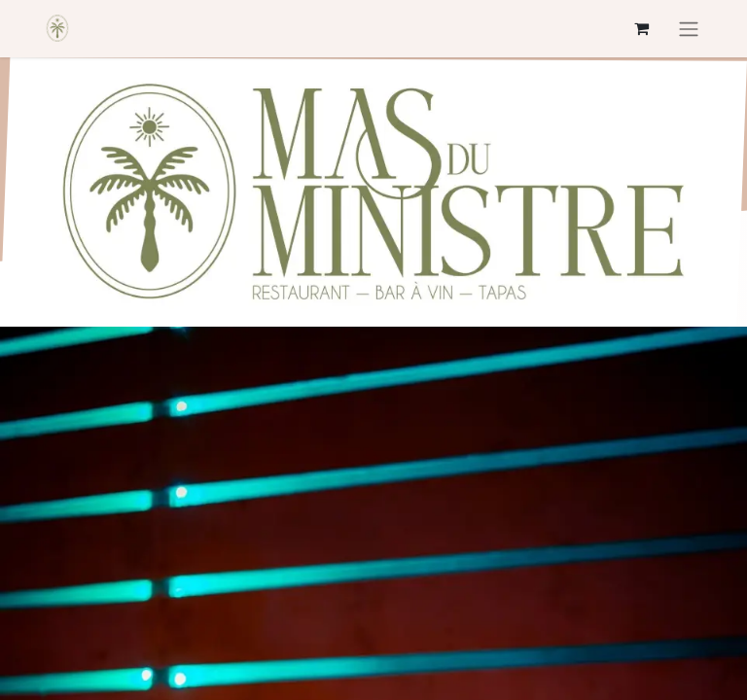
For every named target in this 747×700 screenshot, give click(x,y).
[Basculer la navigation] (689, 29)
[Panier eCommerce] (641, 28)
